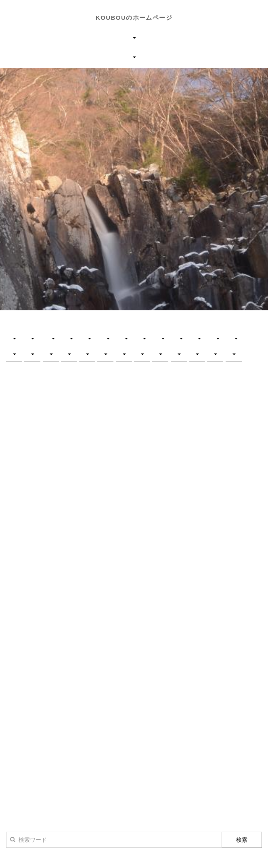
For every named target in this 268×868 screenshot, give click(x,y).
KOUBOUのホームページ (134, 18)
